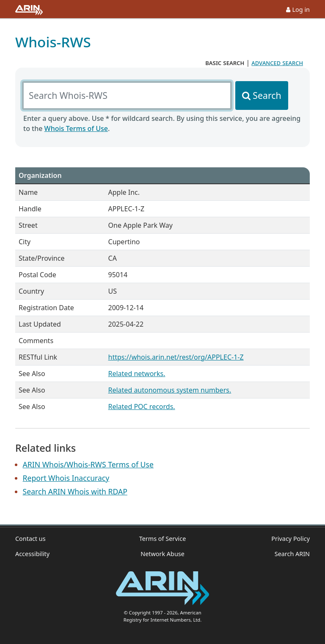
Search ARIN (292, 554)
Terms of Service (163, 539)
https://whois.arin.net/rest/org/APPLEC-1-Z (176, 357)
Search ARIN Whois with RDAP (75, 491)
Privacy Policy (291, 539)
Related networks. (137, 374)
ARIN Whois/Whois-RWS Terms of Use (88, 464)
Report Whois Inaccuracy (66, 478)
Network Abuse (162, 554)
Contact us (30, 539)
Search (267, 95)
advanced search (277, 63)
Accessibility (32, 554)
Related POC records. (142, 407)
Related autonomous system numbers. (170, 390)
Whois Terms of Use (76, 128)
